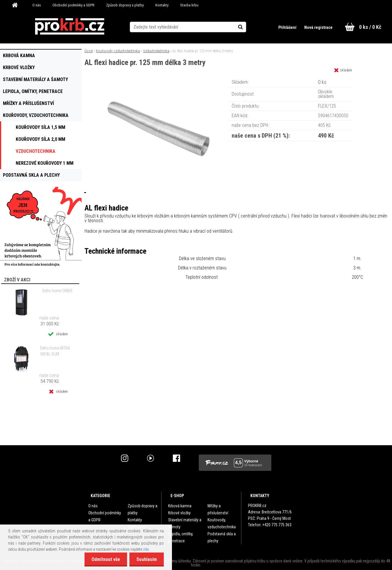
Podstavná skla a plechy (222, 537)
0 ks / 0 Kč (370, 27)
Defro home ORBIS (57, 291)
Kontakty (162, 5)
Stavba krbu (189, 5)
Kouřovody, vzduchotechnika (118, 51)
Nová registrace (318, 27)
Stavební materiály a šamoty (185, 523)
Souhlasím (146, 559)
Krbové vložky (179, 513)
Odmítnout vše (105, 559)
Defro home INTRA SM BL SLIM (55, 351)
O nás (37, 5)
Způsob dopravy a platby (125, 5)
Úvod (89, 51)
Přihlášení (288, 27)
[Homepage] (17, 5)
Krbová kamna (180, 506)
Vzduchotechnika (156, 51)
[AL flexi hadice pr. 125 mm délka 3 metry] (159, 80)
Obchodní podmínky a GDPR (73, 5)
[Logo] (70, 27)
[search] (247, 27)
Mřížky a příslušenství (218, 509)
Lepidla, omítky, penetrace (181, 537)
